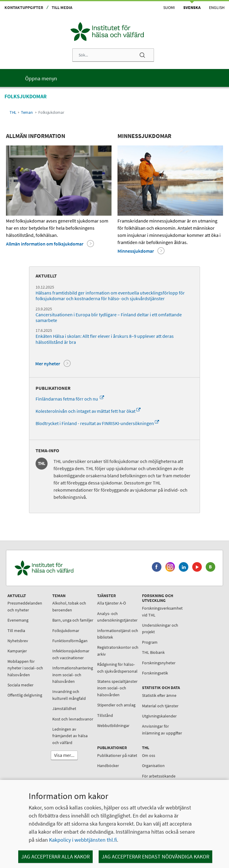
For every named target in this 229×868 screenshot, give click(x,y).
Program (150, 642)
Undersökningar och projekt (160, 628)
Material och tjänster (160, 706)
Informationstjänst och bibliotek (118, 634)
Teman (27, 112)
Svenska (192, 7)
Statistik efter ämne (159, 695)
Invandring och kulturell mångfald (69, 695)
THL (13, 112)
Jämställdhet (64, 708)
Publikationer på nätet (117, 755)
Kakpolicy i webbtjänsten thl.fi (83, 840)
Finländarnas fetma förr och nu (70, 399)
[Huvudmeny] (114, 78)
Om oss (149, 755)
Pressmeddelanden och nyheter (25, 606)
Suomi (169, 7)
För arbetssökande (159, 776)
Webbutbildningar (113, 726)
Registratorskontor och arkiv (118, 651)
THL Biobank (153, 652)
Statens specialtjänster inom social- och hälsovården (117, 688)
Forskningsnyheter (159, 663)
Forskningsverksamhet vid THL (162, 611)
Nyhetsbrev (18, 641)
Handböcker (108, 766)
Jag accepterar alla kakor (55, 857)
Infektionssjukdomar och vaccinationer (71, 654)
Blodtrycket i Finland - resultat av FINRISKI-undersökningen (97, 423)
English (217, 7)
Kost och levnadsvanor (73, 719)
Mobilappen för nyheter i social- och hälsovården (25, 668)
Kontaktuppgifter (24, 7)
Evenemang (18, 620)
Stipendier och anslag (116, 705)
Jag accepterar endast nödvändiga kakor (155, 857)
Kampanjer (17, 651)
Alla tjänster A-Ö (112, 603)
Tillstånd (105, 715)
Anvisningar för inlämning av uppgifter (162, 729)
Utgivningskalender (159, 716)
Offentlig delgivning (25, 695)
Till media (62, 7)
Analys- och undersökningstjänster (117, 617)
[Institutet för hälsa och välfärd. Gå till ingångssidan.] (72, 568)
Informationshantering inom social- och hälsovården (73, 675)
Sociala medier (20, 685)
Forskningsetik (155, 673)
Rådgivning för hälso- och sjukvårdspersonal (117, 668)
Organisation (153, 766)
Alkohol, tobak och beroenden (69, 606)
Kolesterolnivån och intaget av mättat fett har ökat (88, 411)
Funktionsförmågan (70, 641)
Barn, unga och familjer (73, 620)
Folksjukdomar (66, 631)
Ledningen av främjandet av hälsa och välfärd (70, 736)
